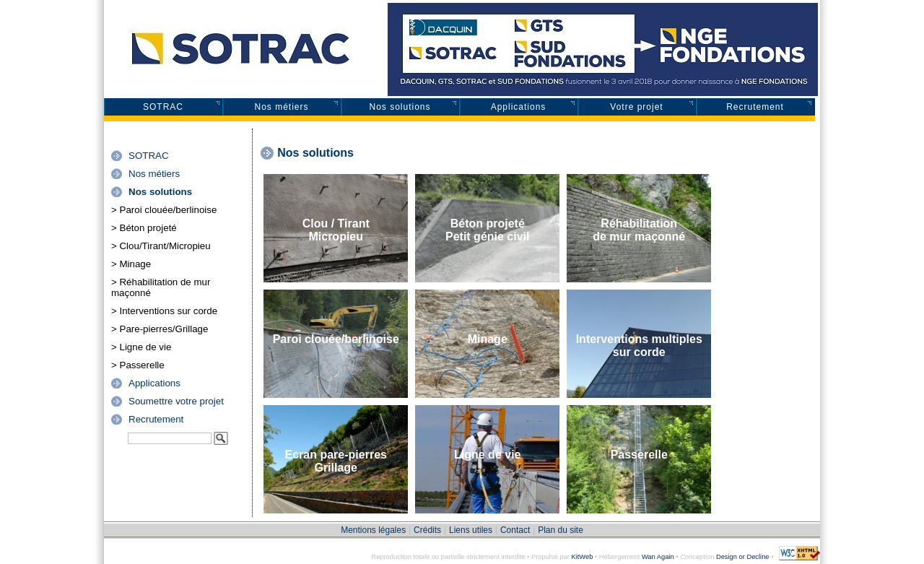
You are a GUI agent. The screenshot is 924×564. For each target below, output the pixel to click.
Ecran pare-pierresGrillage (336, 461)
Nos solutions (400, 107)
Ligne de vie (487, 455)
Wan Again (658, 557)
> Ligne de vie (141, 347)
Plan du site (561, 530)
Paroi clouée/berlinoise (336, 339)
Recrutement (755, 107)
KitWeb (582, 557)
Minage (488, 339)
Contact (515, 530)
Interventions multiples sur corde (639, 346)
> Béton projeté (144, 228)
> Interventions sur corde (164, 311)
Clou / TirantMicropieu (336, 230)
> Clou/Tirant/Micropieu (161, 246)
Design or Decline (743, 557)
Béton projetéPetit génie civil (487, 230)
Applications (519, 107)
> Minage (131, 264)
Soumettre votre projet (176, 401)
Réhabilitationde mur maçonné (639, 230)
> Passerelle (138, 365)
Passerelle (639, 455)
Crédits (427, 530)
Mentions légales (373, 530)
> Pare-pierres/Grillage (160, 329)
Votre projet (636, 107)
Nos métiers (281, 107)
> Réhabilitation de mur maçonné (161, 287)
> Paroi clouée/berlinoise (164, 210)
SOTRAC (163, 107)
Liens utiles (471, 530)
